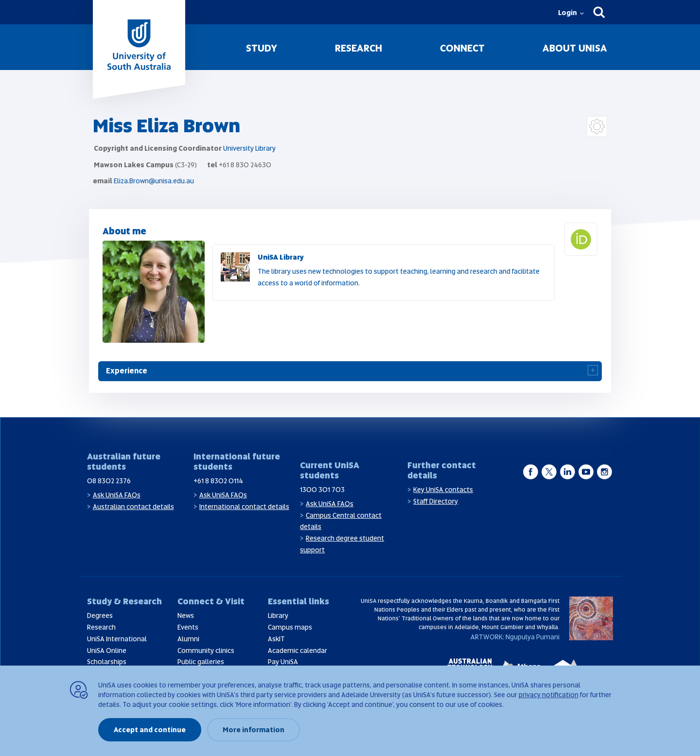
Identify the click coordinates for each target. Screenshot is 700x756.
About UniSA (575, 48)
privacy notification (549, 695)
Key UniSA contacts (443, 490)
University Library (249, 148)
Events (188, 627)
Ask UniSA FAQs (117, 495)
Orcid (597, 229)
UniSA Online (107, 651)
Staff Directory (436, 501)
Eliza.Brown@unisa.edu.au (154, 181)
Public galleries (201, 662)
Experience (127, 371)
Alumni (188, 639)
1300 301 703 (322, 490)
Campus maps (290, 627)
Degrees (100, 615)
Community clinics (206, 651)
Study (262, 48)
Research (359, 48)
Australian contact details (133, 507)
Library (278, 615)
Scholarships (107, 662)
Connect (462, 48)
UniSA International (117, 639)
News (186, 615)
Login (568, 13)
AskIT (276, 639)
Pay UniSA (283, 662)
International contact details (244, 507)
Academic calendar (297, 651)
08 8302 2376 (109, 481)
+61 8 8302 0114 (218, 481)
